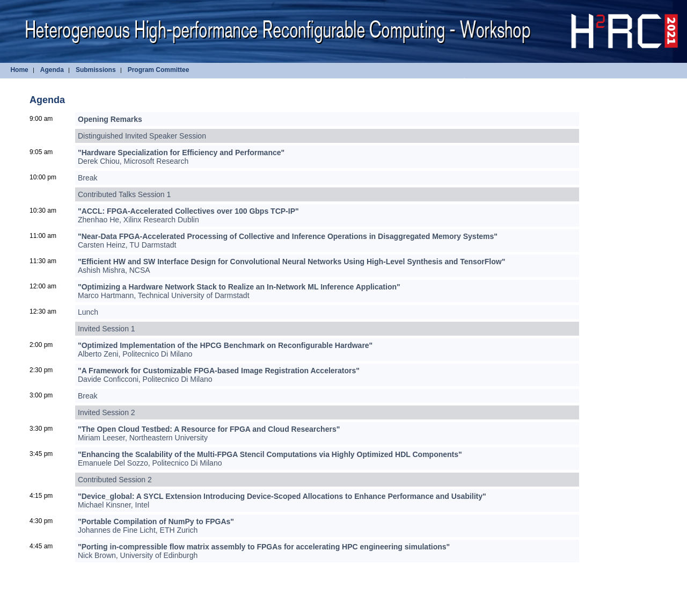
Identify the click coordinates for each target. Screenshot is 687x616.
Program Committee (159, 70)
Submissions (96, 70)
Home (19, 70)
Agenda (52, 70)
